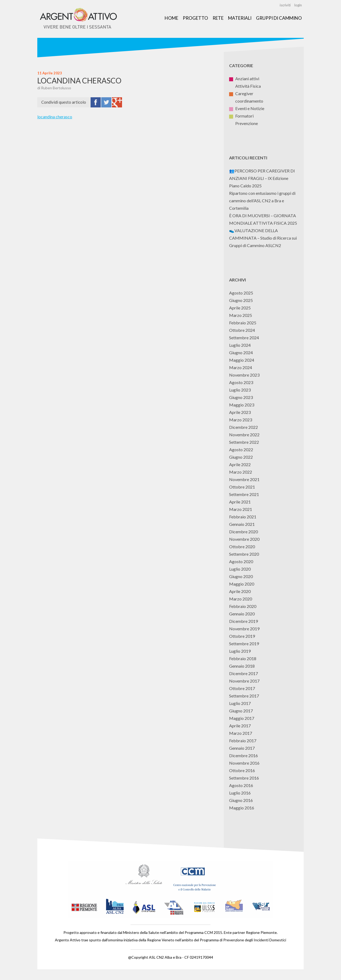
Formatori (241, 116)
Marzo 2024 (241, 367)
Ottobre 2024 (242, 330)
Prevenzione (243, 123)
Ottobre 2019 (242, 636)
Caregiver (241, 93)
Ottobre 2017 (242, 688)
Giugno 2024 (241, 352)
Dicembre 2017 (243, 673)
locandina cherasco (55, 117)
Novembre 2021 (244, 479)
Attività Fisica (245, 86)
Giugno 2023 (241, 397)
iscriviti (285, 5)
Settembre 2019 (244, 644)
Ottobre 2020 (242, 547)
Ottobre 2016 (242, 770)
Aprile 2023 (240, 412)
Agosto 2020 (241, 561)
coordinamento (246, 101)
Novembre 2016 (244, 763)
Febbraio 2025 (243, 323)
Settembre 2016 (244, 778)
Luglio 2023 (240, 390)
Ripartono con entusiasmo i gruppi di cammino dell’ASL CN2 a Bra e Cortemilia (262, 201)
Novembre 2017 (244, 681)
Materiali (240, 18)
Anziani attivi (244, 78)
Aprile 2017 (240, 726)
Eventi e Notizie (247, 108)
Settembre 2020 (244, 554)
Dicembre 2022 (243, 427)
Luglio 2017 (240, 703)
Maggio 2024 (242, 360)
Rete (218, 18)
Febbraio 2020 (243, 606)
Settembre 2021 (244, 494)
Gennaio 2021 (242, 524)
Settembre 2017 (244, 696)
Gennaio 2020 (242, 614)
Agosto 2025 (241, 293)
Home (171, 18)
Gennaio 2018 (242, 666)
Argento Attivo (79, 19)
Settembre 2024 (244, 338)
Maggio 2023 (242, 405)
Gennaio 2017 (242, 748)
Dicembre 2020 (243, 532)
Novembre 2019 (244, 629)
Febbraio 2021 (243, 517)
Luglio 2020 (240, 569)
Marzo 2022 (241, 472)
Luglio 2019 (240, 651)
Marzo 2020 (241, 599)
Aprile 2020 (240, 591)
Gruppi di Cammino (279, 18)
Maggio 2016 (242, 808)
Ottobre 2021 (242, 487)
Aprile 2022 (240, 464)
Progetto (195, 18)
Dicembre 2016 (243, 755)
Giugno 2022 (241, 457)
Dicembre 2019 (243, 621)
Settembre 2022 (244, 442)
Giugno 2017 (241, 711)
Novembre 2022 (244, 435)
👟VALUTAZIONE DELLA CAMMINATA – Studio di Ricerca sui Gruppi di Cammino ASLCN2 (263, 238)
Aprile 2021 (240, 502)
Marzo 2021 (241, 509)
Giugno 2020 (241, 576)
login (298, 5)
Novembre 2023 (244, 375)
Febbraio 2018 (243, 658)
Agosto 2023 (241, 382)
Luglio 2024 (240, 345)
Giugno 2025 (241, 300)
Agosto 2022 (241, 449)
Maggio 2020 (242, 584)
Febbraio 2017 (243, 741)
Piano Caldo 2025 (245, 186)
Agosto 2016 (241, 785)
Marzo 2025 (241, 315)
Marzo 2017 (241, 733)
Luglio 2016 (240, 793)
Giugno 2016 (241, 800)
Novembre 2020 (244, 539)
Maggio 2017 (242, 718)
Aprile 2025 (240, 308)
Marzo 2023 (241, 420)
